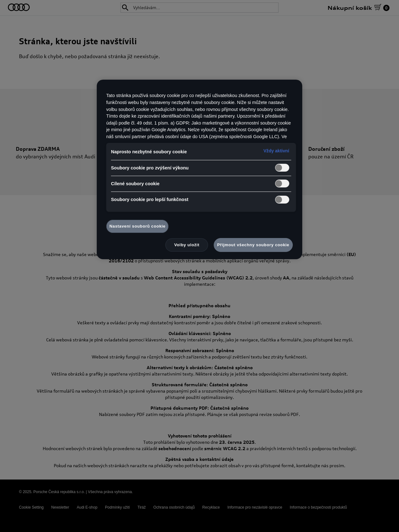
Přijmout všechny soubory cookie (253, 245)
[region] (199, 169)
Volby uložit (187, 245)
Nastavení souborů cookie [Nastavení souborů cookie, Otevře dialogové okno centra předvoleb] (137, 226)
